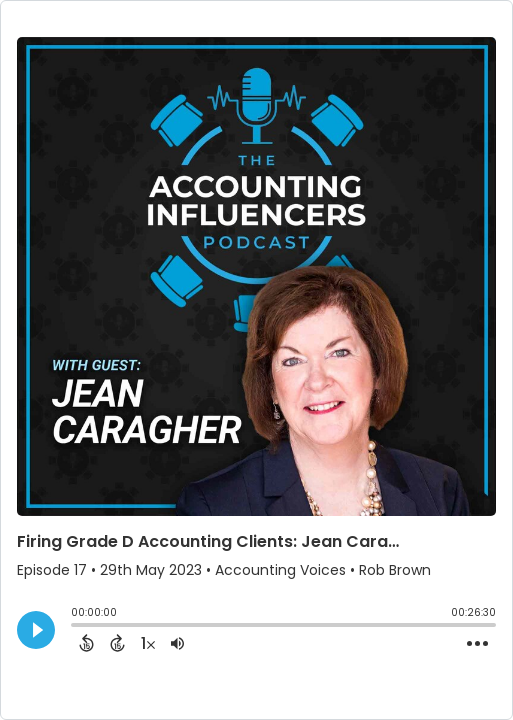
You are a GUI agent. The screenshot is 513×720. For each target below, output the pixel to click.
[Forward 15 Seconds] (117, 643)
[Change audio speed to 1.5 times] (148, 643)
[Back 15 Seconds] (86, 643)
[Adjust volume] (177, 643)
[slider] (76, 627)
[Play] (36, 630)
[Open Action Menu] (477, 644)
